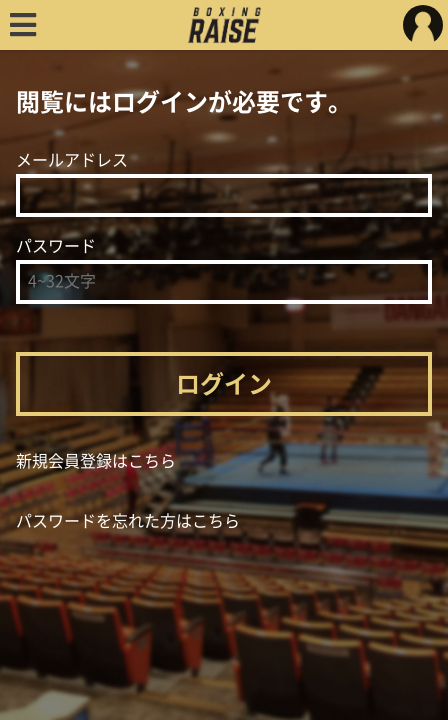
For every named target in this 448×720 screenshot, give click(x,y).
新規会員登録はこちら (96, 461)
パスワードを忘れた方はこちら (128, 521)
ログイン (224, 384)
